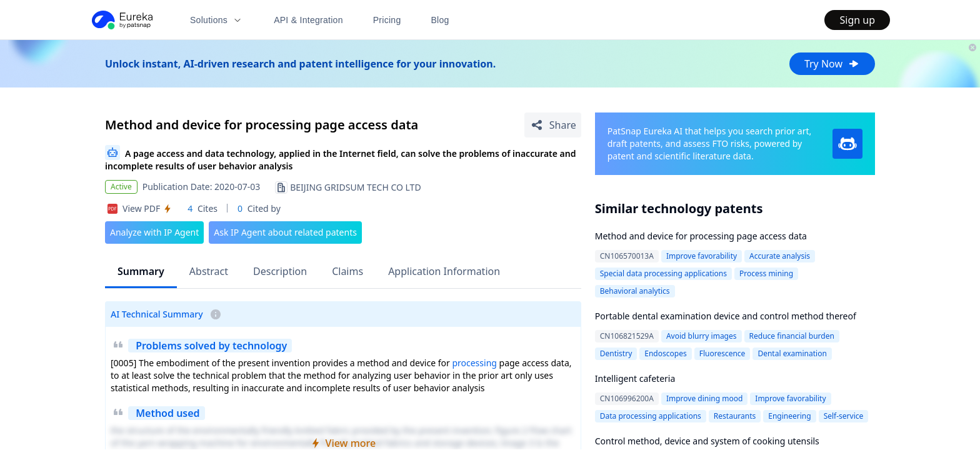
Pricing (387, 20)
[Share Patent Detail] (553, 125)
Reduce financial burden (792, 336)
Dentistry (616, 353)
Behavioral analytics (635, 291)
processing (474, 363)
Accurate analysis (780, 256)
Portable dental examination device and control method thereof (726, 316)
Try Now (832, 64)
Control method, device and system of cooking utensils (707, 441)
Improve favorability (702, 256)
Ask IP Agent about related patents (285, 232)
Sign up (857, 20)
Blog (440, 20)
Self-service (844, 416)
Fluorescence (722, 353)
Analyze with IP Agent (154, 232)
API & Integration (308, 20)
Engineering (789, 416)
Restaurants (735, 416)
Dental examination (792, 353)
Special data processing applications (663, 273)
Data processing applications (651, 416)
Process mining (766, 273)
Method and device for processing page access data (701, 236)
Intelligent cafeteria (635, 378)
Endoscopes (665, 353)
